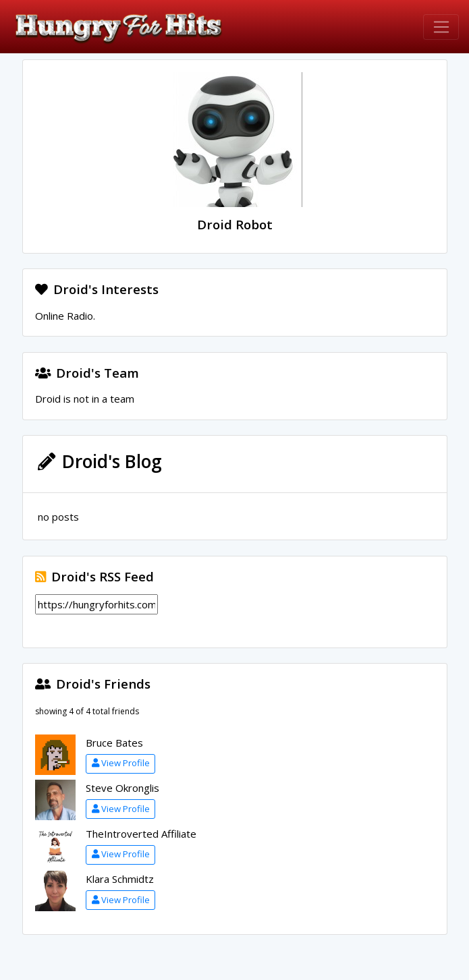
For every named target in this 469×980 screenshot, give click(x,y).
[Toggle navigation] (441, 27)
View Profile (121, 763)
